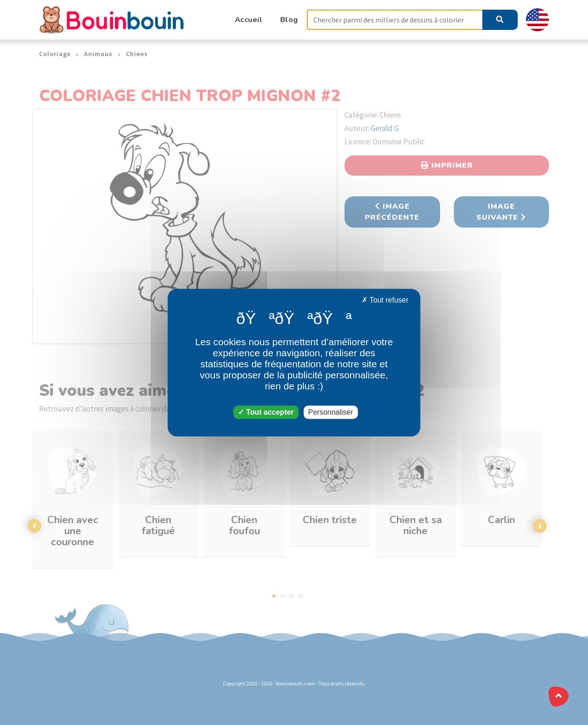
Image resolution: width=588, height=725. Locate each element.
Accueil (249, 20)
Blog (289, 20)
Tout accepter (266, 412)
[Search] (395, 20)
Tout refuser (385, 300)
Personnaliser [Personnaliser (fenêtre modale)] (331, 412)
